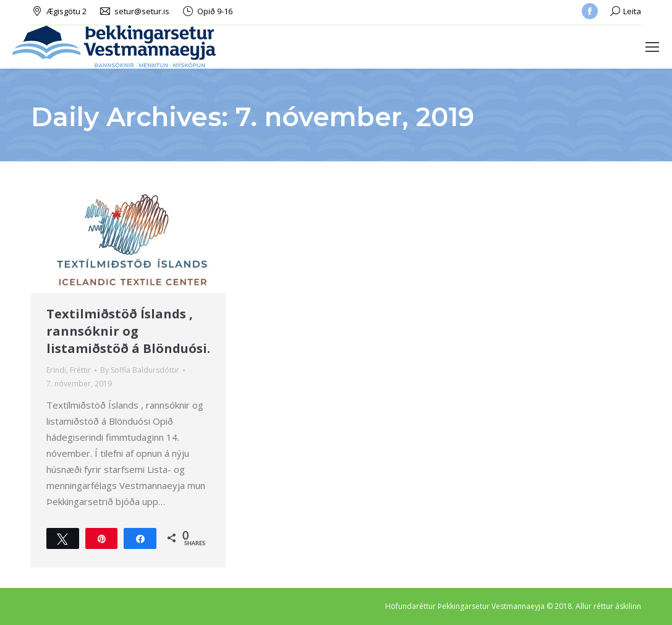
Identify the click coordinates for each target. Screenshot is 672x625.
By (140, 370)
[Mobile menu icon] (652, 47)
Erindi (56, 370)
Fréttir (80, 370)
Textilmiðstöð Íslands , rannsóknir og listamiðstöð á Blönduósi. (128, 331)
